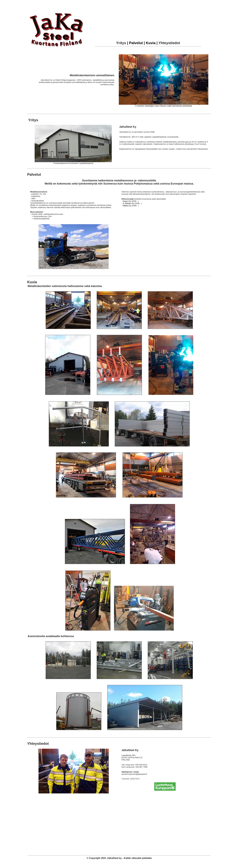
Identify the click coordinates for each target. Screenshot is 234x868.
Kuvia (32, 282)
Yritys (121, 43)
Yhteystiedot (169, 43)
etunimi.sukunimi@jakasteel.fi (134, 774)
